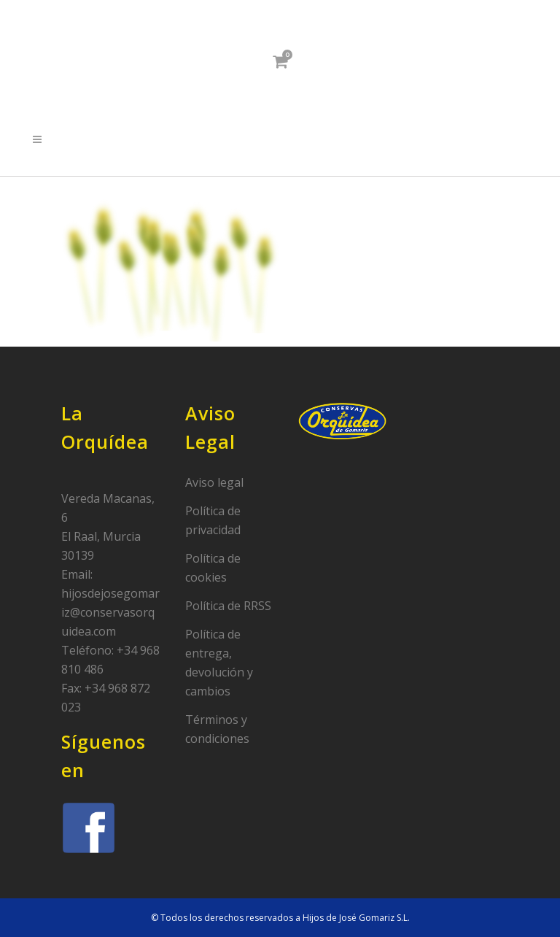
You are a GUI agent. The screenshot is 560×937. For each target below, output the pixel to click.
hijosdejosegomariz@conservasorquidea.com (110, 612)
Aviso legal (214, 482)
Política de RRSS (228, 606)
